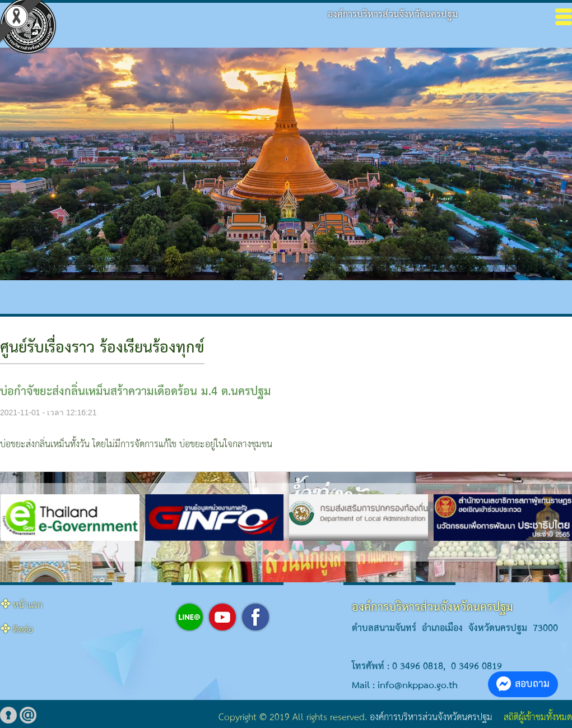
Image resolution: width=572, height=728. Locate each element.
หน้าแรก (28, 606)
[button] (266, 552)
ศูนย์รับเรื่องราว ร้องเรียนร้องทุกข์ (102, 348)
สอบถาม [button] (523, 684)
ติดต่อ (23, 630)
